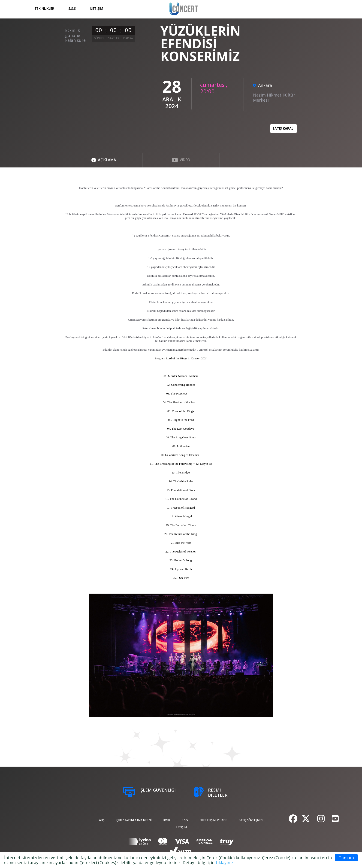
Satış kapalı (284, 128)
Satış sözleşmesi (251, 820)
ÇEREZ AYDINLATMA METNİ (134, 820)
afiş (102, 820)
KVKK (167, 820)
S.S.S (72, 8)
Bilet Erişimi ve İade (213, 820)
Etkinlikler (44, 8)
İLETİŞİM (97, 8)
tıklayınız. (225, 862)
